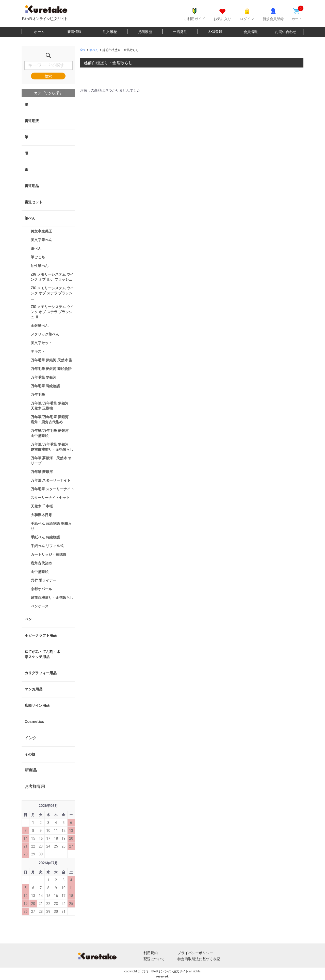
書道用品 (32, 186)
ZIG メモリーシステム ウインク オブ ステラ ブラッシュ (52, 293)
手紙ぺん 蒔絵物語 (45, 537)
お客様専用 (35, 787)
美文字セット (41, 343)
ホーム (39, 32)
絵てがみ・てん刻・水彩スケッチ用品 (42, 654)
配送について (154, 959)
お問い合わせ (286, 32)
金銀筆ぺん (40, 326)
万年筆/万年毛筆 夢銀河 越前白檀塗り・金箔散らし (52, 447)
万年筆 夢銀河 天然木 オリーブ (51, 461)
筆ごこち (38, 257)
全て (83, 50)
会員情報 (251, 32)
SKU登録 (215, 32)
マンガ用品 (34, 689)
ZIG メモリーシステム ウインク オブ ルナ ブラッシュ (52, 277)
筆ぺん (30, 218)
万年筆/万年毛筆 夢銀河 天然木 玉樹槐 (51, 406)
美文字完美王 (41, 231)
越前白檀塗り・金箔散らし (52, 598)
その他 (30, 754)
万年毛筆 (38, 395)
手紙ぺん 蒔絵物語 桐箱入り (51, 526)
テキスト (38, 351)
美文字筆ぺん (41, 240)
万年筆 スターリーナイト (51, 480)
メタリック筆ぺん (45, 334)
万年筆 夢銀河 (42, 472)
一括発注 (180, 32)
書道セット (34, 202)
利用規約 (151, 953)
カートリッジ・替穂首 (48, 554)
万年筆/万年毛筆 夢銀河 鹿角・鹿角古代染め (51, 419)
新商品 (31, 770)
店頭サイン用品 (37, 705)
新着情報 (74, 32)
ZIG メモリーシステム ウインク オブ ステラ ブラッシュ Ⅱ (52, 312)
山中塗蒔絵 (40, 572)
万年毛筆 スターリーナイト (52, 489)
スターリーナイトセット (50, 498)
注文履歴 (110, 32)
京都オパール (41, 589)
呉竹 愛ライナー (44, 580)
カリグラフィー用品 (41, 673)
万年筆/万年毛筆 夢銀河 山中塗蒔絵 (51, 433)
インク (31, 738)
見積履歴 (145, 32)
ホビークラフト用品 (41, 635)
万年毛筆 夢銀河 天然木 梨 (52, 360)
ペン (28, 619)
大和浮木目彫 (41, 515)
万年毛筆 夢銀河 (44, 377)
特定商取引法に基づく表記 (199, 959)
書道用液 (32, 121)
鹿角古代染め (41, 563)
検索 (48, 76)
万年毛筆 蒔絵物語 (45, 386)
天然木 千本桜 (42, 506)
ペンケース (40, 606)
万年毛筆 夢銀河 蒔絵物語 (51, 369)
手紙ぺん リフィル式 (47, 546)
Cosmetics (34, 722)
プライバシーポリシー (195, 953)
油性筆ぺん (40, 266)
